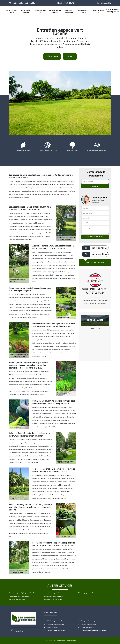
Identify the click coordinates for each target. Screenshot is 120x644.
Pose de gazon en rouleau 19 (26, 11)
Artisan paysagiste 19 (98, 11)
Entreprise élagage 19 (40, 11)
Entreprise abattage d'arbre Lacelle (54, 593)
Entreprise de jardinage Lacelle (53, 596)
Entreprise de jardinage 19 (69, 11)
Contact (70, 56)
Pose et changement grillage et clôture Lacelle (23, 593)
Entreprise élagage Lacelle (17, 599)
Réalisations (52, 56)
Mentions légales (71, 641)
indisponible (18, 3)
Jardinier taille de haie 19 (84, 11)
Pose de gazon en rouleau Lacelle (19, 596)
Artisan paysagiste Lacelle (86, 593)
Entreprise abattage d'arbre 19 (55, 11)
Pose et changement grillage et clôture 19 (113, 11)
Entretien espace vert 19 (12, 11)
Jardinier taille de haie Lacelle (53, 599)
